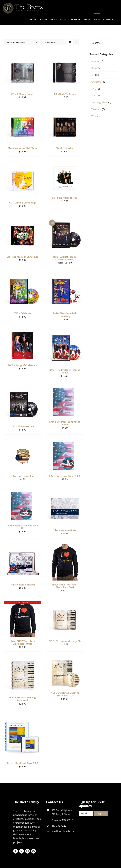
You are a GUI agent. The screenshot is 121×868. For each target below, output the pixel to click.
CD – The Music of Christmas (23, 257)
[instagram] (27, 851)
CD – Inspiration (65, 148)
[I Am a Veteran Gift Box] (23, 546)
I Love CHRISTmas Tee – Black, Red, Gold (65, 586)
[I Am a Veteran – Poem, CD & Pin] (23, 492)
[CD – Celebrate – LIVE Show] (23, 110)
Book (94, 68)
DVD (94, 89)
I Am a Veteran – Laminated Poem (65, 423)
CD (93, 75)
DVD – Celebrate (22, 313)
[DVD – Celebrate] (23, 275)
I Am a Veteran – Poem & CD (65, 476)
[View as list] (76, 42)
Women (96, 116)
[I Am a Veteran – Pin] (23, 442)
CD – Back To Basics (65, 94)
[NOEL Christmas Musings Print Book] (23, 659)
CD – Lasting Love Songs (22, 203)
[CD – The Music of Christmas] (23, 219)
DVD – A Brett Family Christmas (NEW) (65, 258)
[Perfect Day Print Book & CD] (23, 716)
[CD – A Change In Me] (23, 56)
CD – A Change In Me (23, 94)
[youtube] (33, 851)
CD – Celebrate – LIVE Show (22, 148)
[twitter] (21, 851)
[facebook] (16, 851)
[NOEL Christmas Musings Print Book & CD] (65, 659)
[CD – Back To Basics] (65, 56)
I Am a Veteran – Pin (22, 476)
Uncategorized (100, 102)
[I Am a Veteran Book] (65, 492)
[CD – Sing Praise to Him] (65, 164)
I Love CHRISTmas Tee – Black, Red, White (22, 642)
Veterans (96, 109)
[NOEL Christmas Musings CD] (65, 603)
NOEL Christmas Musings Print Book (22, 699)
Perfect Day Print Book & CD (23, 763)
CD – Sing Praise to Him (65, 198)
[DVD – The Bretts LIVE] (23, 388)
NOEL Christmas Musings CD (65, 641)
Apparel (96, 61)
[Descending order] (36, 42)
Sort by (16, 42)
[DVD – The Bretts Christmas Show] (65, 331)
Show (50, 42)
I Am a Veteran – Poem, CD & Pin (22, 527)
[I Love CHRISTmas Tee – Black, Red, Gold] (65, 546)
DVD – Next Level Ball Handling (65, 315)
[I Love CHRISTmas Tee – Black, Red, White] (23, 603)
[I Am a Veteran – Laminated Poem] (65, 388)
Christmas (97, 82)
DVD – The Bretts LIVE (22, 426)
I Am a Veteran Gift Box (22, 585)
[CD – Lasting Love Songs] (23, 164)
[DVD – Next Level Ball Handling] (65, 275)
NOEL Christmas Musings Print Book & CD (65, 694)
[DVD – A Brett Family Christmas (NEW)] (65, 219)
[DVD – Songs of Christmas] (23, 331)
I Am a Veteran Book (65, 530)
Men (94, 95)
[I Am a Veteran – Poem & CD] (65, 442)
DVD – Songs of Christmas (22, 365)
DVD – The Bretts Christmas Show (65, 371)
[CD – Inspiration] (65, 110)
